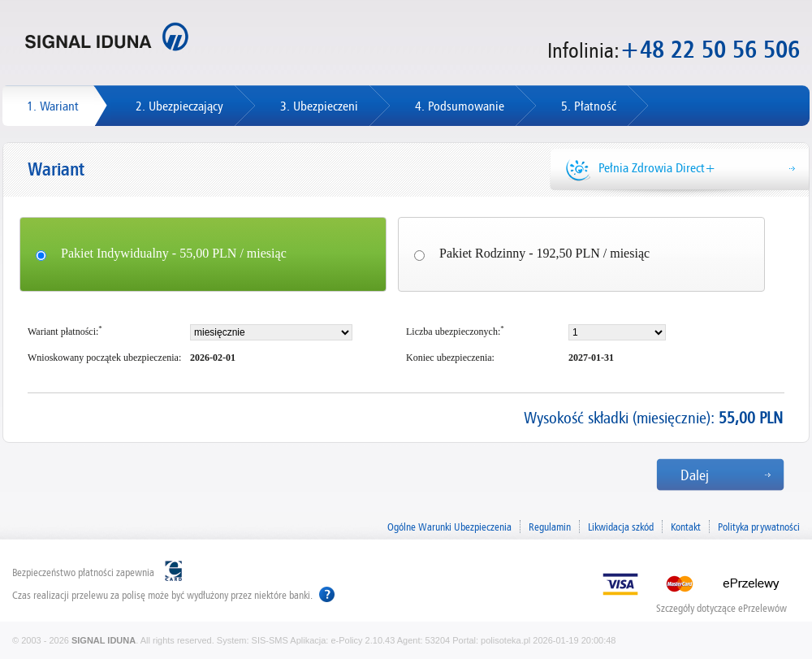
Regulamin (550, 527)
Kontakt (686, 527)
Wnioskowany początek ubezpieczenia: (104, 358)
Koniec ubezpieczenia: (450, 358)
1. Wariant (53, 106)
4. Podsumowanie (460, 106)
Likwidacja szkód (621, 527)
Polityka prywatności (759, 527)
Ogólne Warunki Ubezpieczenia (449, 527)
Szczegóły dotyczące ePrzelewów (721, 607)
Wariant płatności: (65, 331)
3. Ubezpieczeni (319, 106)
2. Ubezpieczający (179, 106)
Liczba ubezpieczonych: (455, 331)
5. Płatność (589, 106)
